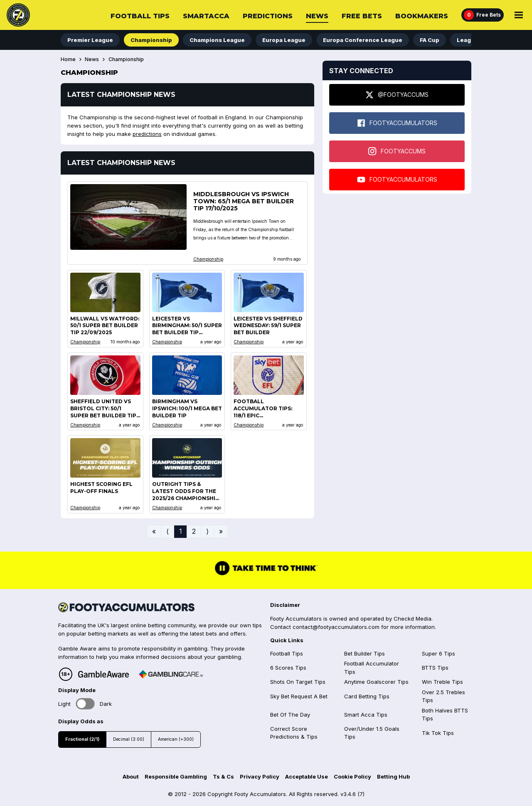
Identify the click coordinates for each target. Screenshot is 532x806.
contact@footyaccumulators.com (336, 627)
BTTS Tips (435, 668)
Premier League (90, 40)
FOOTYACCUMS (397, 151)
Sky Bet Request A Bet (299, 696)
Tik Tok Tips (438, 733)
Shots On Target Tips (298, 682)
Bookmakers (422, 16)
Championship (151, 40)
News (317, 16)
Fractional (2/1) (82, 739)
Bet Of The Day (290, 715)
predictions (147, 134)
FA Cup (430, 40)
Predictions (268, 16)
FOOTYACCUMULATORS (397, 123)
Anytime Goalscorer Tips (376, 682)
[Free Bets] (483, 15)
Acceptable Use (307, 776)
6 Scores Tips (288, 668)
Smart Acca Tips (366, 715)
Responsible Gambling (176, 776)
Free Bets (362, 16)
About (131, 776)
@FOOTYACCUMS (397, 95)
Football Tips (140, 16)
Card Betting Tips (367, 696)
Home (68, 59)
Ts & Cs (223, 776)
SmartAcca (206, 16)
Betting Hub (393, 776)
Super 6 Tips (438, 653)
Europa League (284, 40)
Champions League (217, 40)
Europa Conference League (363, 40)
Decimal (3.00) (129, 739)
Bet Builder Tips (365, 653)
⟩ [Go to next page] (207, 531)
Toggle (85, 704)
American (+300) (176, 739)
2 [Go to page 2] (194, 531)
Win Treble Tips (442, 682)
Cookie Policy (352, 776)
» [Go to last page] (221, 531)
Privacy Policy (260, 776)
